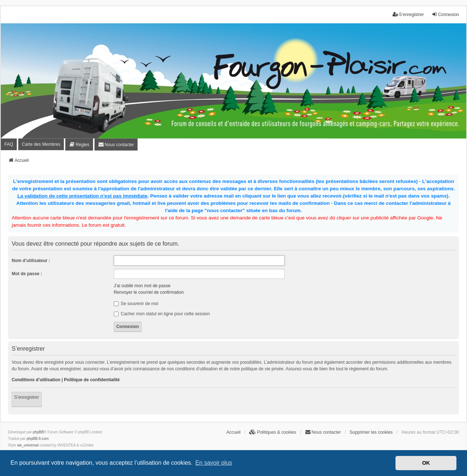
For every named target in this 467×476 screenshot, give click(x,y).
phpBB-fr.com (38, 439)
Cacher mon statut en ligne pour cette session (162, 314)
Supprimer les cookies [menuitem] (371, 432)
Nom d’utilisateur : (31, 261)
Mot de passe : (27, 274)
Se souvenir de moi (136, 304)
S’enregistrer (27, 397)
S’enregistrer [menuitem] (408, 14)
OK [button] (426, 463)
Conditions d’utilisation (36, 380)
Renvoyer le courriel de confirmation (149, 292)
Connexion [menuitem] (445, 14)
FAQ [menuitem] (9, 144)
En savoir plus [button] (214, 463)
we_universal (28, 445)
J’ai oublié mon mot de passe (142, 286)
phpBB (38, 432)
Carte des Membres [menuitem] (41, 144)
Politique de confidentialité (92, 380)
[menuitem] (79, 145)
